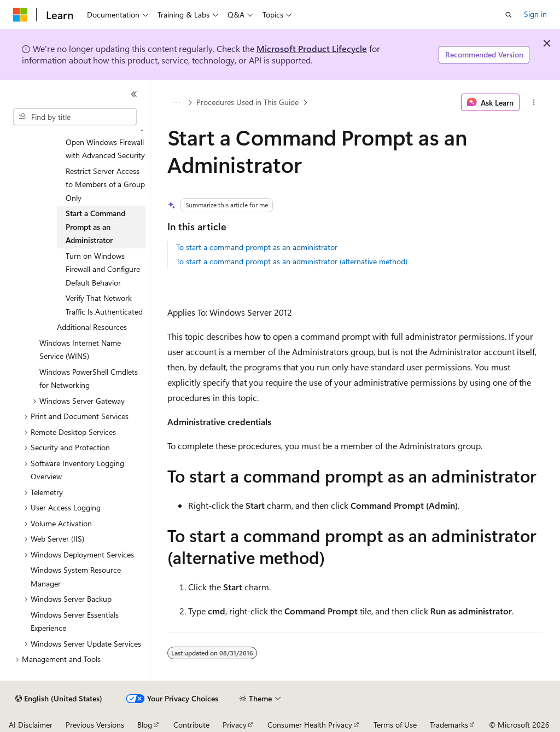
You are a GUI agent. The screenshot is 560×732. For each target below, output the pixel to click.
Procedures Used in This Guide (247, 102)
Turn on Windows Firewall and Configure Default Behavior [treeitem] (103, 269)
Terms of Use (395, 725)
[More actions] (533, 102)
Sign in (535, 14)
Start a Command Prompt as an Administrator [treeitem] (95, 226)
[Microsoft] (20, 15)
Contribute (191, 725)
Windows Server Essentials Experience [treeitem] (75, 621)
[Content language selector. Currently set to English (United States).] (59, 699)
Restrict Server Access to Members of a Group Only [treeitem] (105, 184)
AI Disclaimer (31, 725)
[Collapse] (134, 94)
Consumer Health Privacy (310, 725)
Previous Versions (95, 725)
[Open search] (509, 15)
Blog (145, 725)
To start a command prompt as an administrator (257, 247)
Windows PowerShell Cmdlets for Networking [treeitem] (89, 379)
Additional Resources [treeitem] (92, 327)
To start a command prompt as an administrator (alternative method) (292, 261)
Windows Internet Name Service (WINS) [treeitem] (80, 350)
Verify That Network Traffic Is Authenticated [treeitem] (104, 305)
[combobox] (75, 117)
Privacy (235, 725)
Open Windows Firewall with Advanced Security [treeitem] (105, 149)
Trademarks (449, 725)
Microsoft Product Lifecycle (312, 48)
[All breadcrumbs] (177, 102)
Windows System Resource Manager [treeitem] (76, 577)
